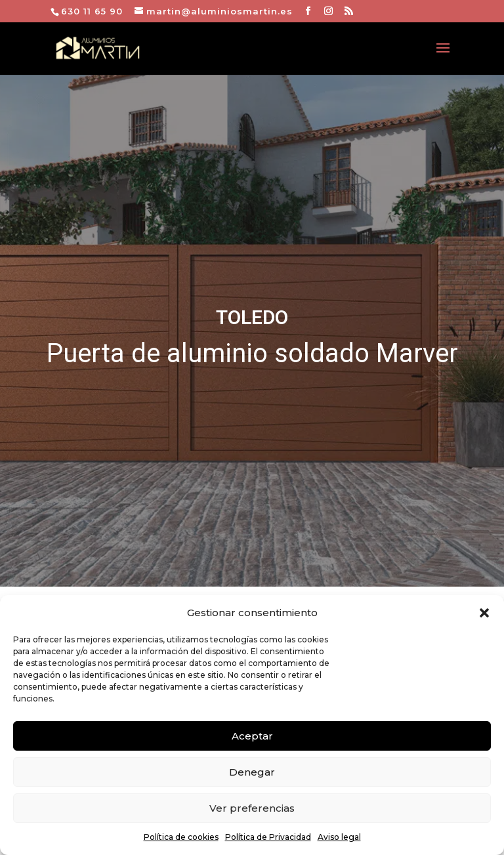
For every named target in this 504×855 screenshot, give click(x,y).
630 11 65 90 (92, 11)
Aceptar (252, 736)
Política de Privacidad (268, 837)
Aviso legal (339, 837)
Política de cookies (181, 837)
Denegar (252, 772)
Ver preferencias (252, 808)
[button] (484, 613)
